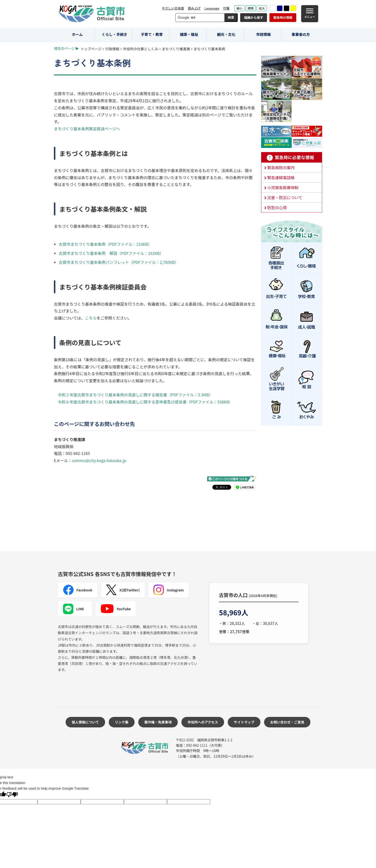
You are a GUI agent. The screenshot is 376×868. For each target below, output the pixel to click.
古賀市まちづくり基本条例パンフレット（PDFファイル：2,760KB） (119, 262)
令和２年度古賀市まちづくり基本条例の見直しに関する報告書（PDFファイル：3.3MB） (135, 395)
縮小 (239, 8)
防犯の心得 (277, 207)
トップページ (91, 49)
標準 (251, 8)
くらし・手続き (114, 34)
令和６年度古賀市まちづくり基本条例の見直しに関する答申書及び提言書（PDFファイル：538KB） (145, 402)
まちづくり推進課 (176, 49)
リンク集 (122, 722)
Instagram (168, 590)
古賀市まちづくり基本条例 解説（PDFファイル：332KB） (111, 253)
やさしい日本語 (173, 8)
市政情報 (263, 34)
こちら (91, 318)
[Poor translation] (12, 795)
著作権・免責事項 (158, 722)
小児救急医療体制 (283, 187)
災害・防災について (285, 197)
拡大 (262, 8)
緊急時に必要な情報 (292, 157)
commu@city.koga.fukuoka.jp (99, 460)
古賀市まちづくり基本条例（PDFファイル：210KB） (105, 244)
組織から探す (254, 17)
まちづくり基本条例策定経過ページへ (87, 129)
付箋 (226, 8)
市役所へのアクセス (203, 722)
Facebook (78, 590)
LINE (73, 609)
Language (212, 8)
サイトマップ (244, 722)
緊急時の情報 (283, 17)
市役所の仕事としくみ (140, 49)
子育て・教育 (152, 34)
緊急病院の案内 (281, 167)
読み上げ (194, 8)
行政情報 (112, 49)
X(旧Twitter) (123, 590)
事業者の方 (301, 34)
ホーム (77, 34)
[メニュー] (310, 14)
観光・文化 (226, 34)
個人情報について (85, 722)
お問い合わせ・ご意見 (287, 722)
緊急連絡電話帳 (281, 177)
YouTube (116, 609)
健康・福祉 (189, 34)
